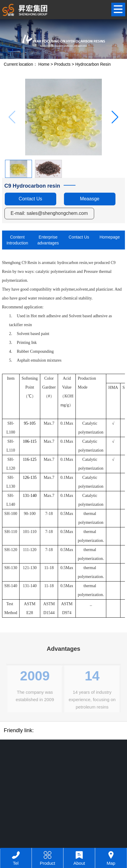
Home (44, 64)
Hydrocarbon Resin (93, 64)
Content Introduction (17, 240)
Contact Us (30, 199)
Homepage (110, 237)
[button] (115, 117)
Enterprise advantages (48, 240)
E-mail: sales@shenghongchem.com (49, 213)
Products (62, 64)
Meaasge (90, 199)
